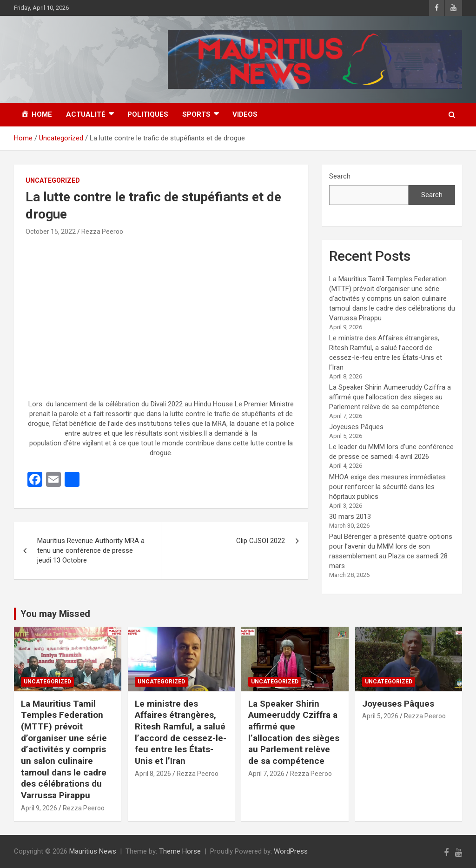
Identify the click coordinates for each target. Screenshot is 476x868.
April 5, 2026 (380, 716)
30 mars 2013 (350, 517)
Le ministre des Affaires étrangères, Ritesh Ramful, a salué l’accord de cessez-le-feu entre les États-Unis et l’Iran (181, 732)
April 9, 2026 (39, 808)
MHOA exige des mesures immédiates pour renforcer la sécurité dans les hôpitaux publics (387, 487)
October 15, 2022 (51, 232)
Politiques (148, 114)
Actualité (86, 114)
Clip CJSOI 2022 (261, 541)
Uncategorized (53, 180)
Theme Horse (180, 851)
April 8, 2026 (153, 774)
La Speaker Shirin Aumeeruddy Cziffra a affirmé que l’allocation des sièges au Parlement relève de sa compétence (390, 397)
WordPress (291, 851)
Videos (245, 114)
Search (340, 176)
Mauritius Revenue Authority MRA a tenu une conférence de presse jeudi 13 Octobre (91, 550)
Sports (196, 114)
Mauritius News (93, 851)
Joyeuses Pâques (356, 427)
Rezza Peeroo (102, 232)
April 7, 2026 (266, 774)
